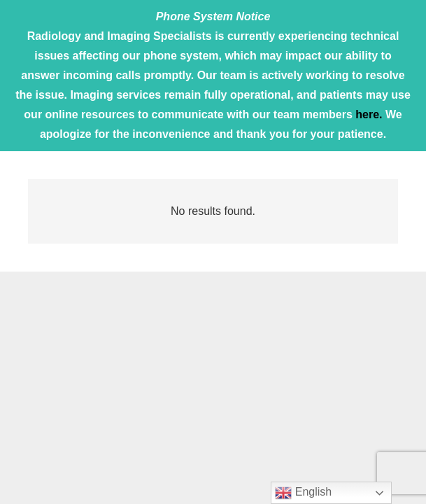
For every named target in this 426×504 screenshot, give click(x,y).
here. (369, 114)
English (303, 493)
